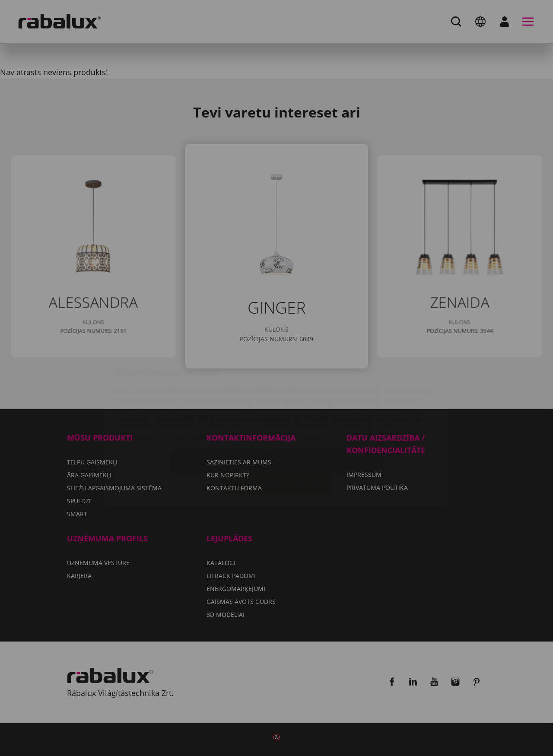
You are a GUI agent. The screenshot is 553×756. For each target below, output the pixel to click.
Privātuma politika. (298, 385)
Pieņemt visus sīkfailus (277, 432)
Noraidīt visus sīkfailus (325, 410)
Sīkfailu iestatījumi (219, 410)
